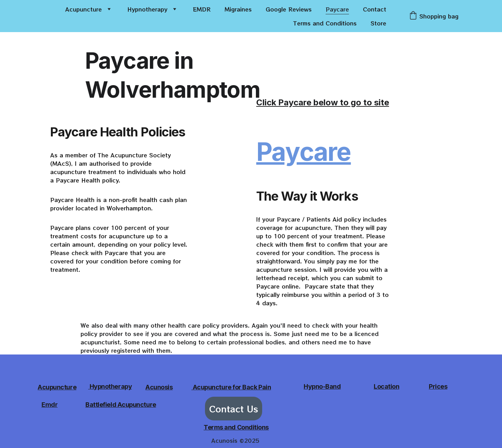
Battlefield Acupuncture (121, 405)
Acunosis (159, 387)
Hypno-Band (322, 386)
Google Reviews (289, 9)
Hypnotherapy (147, 9)
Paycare (337, 9)
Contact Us (234, 409)
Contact (375, 9)
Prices (438, 386)
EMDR (202, 9)
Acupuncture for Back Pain (232, 387)
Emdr (50, 405)
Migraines (238, 9)
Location (386, 386)
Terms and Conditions (325, 23)
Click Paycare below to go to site (323, 102)
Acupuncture (83, 9)
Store (378, 23)
